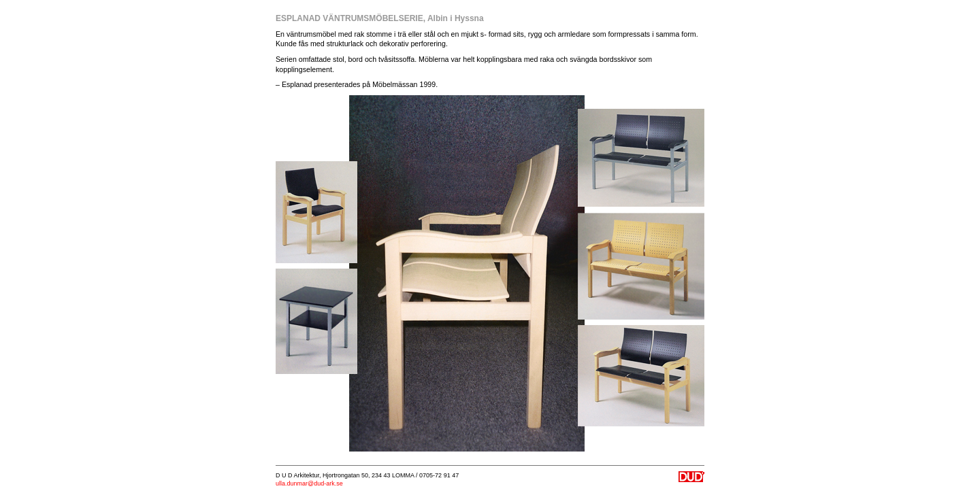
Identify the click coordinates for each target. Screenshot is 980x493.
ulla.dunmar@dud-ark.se (309, 483)
